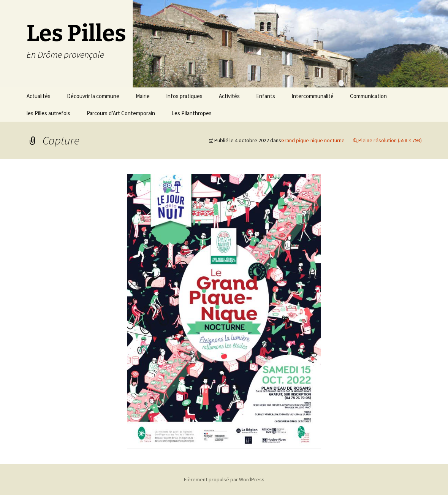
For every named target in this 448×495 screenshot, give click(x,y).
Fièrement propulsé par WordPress (224, 479)
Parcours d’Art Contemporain (121, 113)
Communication (368, 96)
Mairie (143, 96)
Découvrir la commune (93, 96)
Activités (229, 96)
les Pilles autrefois (48, 113)
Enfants (266, 96)
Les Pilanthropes (192, 113)
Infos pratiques (184, 96)
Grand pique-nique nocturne (313, 140)
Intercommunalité (313, 96)
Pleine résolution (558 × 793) (390, 140)
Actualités (39, 96)
